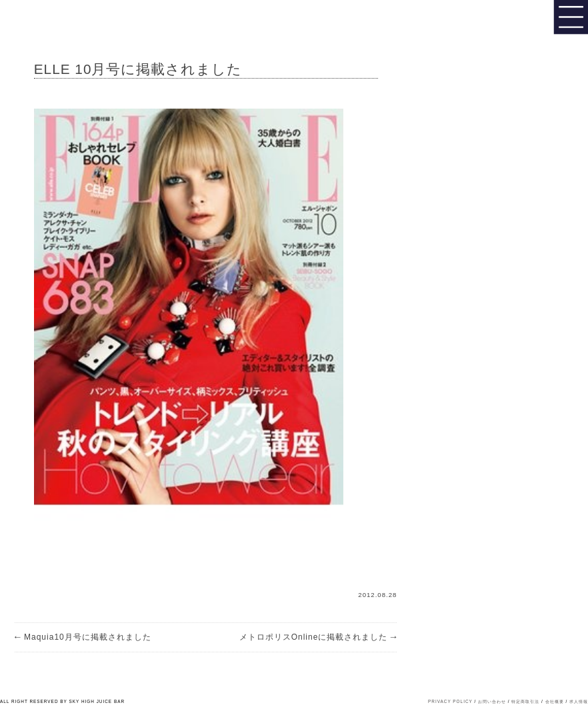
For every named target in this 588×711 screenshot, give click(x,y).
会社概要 (555, 701)
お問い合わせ (492, 701)
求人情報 (579, 701)
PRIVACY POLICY (450, 701)
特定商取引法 (525, 701)
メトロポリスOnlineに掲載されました (318, 637)
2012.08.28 (377, 595)
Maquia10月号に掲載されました (83, 637)
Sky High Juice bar (55, 20)
